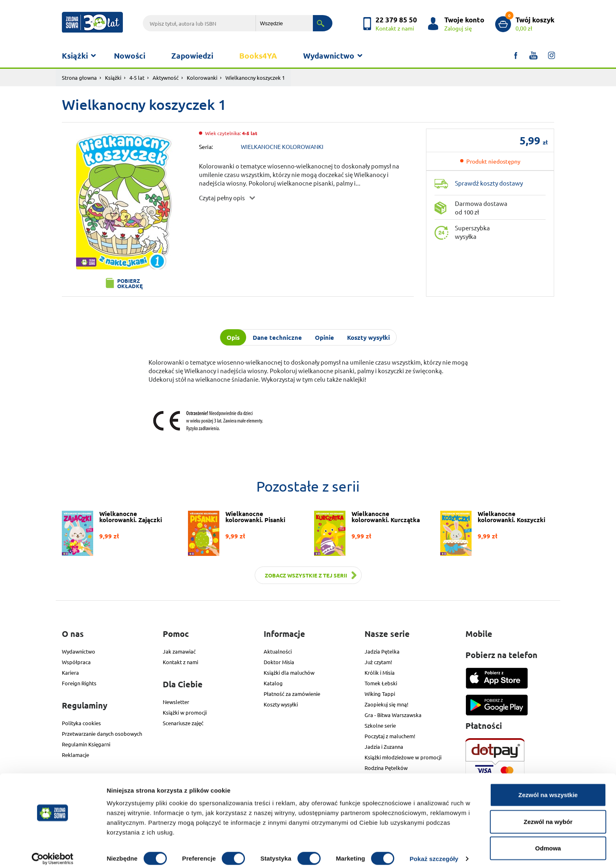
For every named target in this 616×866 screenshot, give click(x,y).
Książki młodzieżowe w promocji (403, 757)
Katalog (273, 683)
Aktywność (166, 78)
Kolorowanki (202, 78)
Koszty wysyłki (281, 704)
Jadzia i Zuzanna (384, 747)
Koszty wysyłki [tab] (368, 337)
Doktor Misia (279, 662)
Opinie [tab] (324, 337)
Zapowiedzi (192, 56)
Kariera (70, 672)
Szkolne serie (380, 725)
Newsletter (176, 702)
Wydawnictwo (329, 56)
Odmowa (548, 839)
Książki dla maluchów (289, 672)
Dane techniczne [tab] (277, 337)
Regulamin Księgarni (86, 744)
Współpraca (76, 662)
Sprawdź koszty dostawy (489, 183)
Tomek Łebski (381, 683)
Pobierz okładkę (130, 283)
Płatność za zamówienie (292, 694)
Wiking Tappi (380, 694)
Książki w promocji (185, 712)
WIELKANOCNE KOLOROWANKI (282, 147)
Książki (75, 56)
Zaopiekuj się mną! (387, 704)
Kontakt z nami (180, 662)
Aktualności (278, 651)
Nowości (130, 56)
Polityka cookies (81, 723)
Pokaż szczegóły (434, 850)
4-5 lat (137, 78)
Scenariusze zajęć (183, 723)
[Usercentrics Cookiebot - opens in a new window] (53, 850)
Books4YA (258, 56)
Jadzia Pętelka (382, 651)
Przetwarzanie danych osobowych (102, 734)
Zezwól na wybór (548, 813)
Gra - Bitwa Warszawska (393, 715)
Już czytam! (378, 662)
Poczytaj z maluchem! (390, 736)
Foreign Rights (79, 683)
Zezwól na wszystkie (548, 786)
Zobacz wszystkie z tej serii (306, 575)
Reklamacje (75, 755)
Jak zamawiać (179, 651)
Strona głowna (79, 78)
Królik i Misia (380, 672)
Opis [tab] (233, 337)
